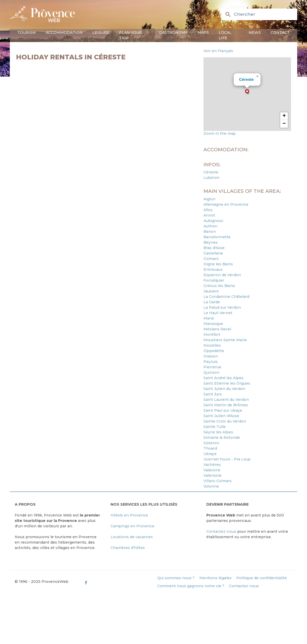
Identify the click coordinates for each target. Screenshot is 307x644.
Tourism (27, 33)
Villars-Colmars (218, 481)
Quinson (211, 372)
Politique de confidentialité (262, 578)
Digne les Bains (218, 264)
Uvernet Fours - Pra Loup (227, 459)
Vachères (212, 465)
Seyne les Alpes (218, 432)
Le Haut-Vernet (218, 313)
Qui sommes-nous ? (176, 578)
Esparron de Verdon (222, 275)
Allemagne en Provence (226, 204)
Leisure (101, 33)
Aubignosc (213, 221)
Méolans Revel (217, 329)
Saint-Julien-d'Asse (221, 416)
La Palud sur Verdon (222, 307)
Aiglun (209, 199)
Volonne (211, 486)
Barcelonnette (217, 237)
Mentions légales (215, 578)
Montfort (212, 335)
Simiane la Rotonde (222, 438)
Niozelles (212, 345)
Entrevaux (213, 269)
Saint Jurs (213, 394)
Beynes (211, 242)
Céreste (246, 79)
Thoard (210, 448)
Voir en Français (218, 51)
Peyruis (211, 362)
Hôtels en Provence (129, 515)
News (255, 33)
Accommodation (64, 33)
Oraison (211, 356)
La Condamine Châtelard (226, 297)
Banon (210, 232)
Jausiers (211, 291)
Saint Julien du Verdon (224, 389)
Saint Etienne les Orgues (227, 383)
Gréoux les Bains (219, 286)
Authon (210, 226)
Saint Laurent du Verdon (226, 400)
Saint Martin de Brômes (226, 405)
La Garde (212, 302)
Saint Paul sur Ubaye (223, 410)
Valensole (212, 475)
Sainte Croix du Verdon (225, 421)
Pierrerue (212, 367)
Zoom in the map (220, 133)
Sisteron (211, 443)
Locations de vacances (132, 537)
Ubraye (210, 454)
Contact (280, 33)
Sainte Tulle (215, 427)
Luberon (211, 178)
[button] (247, 92)
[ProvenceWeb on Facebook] (118, 583)
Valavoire (212, 470)
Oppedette (214, 351)
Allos (208, 210)
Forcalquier (214, 280)
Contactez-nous (221, 531)
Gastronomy (173, 33)
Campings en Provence (132, 526)
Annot (209, 215)
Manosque (213, 324)
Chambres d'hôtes (128, 548)
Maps (203, 33)
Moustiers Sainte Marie (225, 340)
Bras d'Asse (214, 248)
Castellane (213, 253)
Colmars (211, 259)
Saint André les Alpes (223, 378)
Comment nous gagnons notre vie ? (191, 586)
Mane (209, 318)
